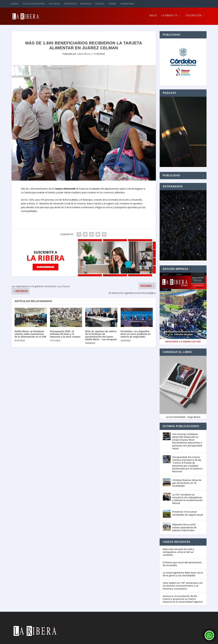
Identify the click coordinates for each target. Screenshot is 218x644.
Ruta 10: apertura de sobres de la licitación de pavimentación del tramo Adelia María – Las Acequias (101, 337)
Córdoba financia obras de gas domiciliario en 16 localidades (187, 484)
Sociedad (100, 4)
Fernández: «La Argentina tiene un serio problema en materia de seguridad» (136, 336)
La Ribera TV (169, 17)
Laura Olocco (84, 55)
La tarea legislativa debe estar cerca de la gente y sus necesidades (183, 576)
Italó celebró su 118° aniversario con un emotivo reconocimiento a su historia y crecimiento (183, 587)
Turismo (112, 4)
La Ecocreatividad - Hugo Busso (183, 418)
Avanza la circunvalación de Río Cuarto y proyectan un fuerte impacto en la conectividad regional (183, 601)
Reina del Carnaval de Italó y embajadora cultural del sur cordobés (179, 554)
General (15, 4)
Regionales (86, 4)
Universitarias (127, 4)
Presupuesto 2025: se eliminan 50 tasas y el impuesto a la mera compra (65, 336)
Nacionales (54, 4)
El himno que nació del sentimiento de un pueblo (182, 565)
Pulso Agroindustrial (34, 4)
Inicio (153, 17)
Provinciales (70, 4)
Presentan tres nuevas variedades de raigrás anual (188, 515)
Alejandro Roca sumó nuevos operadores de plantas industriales (184, 529)
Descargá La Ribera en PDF (183, 343)
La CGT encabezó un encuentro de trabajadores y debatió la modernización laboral (187, 500)
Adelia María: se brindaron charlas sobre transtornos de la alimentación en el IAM (30, 336)
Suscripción (193, 17)
